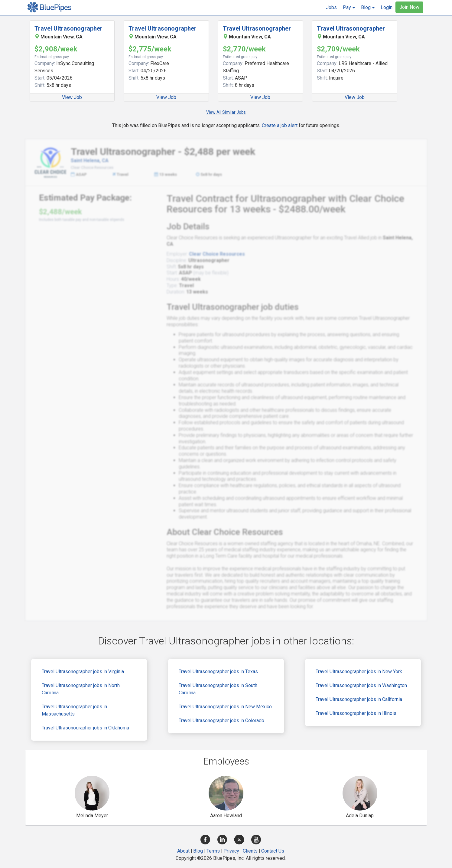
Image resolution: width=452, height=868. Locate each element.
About (183, 851)
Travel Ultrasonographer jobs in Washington (361, 685)
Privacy (231, 851)
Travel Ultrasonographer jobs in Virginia (83, 671)
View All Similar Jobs (226, 112)
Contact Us (273, 851)
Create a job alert (280, 125)
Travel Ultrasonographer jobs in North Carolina (81, 689)
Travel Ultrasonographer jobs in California (359, 699)
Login (387, 7)
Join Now (409, 7)
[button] (349, 8)
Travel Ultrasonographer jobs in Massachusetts (74, 710)
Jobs (331, 7)
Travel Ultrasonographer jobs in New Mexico (225, 707)
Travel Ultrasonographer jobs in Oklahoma (85, 728)
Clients (250, 851)
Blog (198, 851)
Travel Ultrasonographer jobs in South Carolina (218, 689)
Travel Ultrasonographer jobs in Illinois (356, 713)
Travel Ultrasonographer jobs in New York (359, 671)
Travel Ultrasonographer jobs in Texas (218, 671)
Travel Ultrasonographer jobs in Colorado (221, 721)
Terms (213, 851)
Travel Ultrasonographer (68, 28)
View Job (72, 97)
